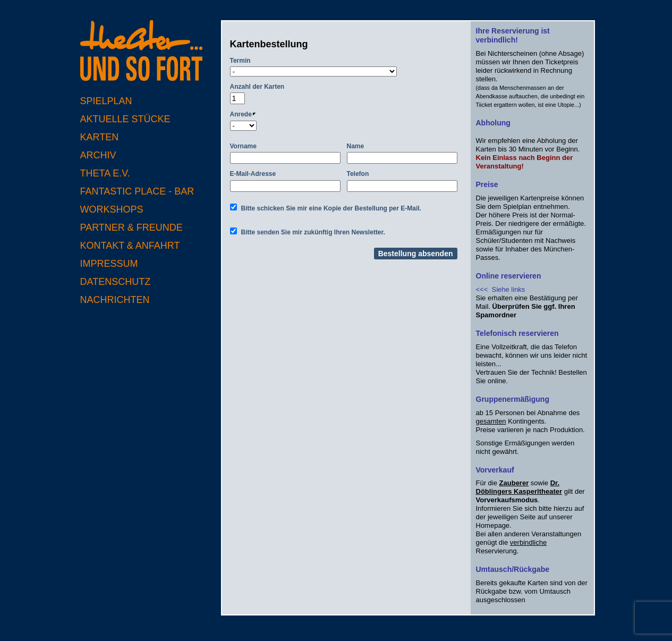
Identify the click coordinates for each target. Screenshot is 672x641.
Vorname (243, 146)
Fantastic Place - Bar (137, 191)
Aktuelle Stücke (125, 119)
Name (356, 146)
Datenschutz (116, 282)
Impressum (109, 264)
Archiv (98, 155)
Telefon (358, 174)
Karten (100, 137)
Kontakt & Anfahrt (130, 246)
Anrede (243, 114)
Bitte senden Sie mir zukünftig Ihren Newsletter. (313, 232)
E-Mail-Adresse (253, 174)
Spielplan (106, 101)
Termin (240, 61)
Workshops (112, 209)
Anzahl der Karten (257, 87)
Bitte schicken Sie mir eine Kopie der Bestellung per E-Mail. (331, 208)
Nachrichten (115, 300)
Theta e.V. (105, 173)
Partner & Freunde (131, 227)
